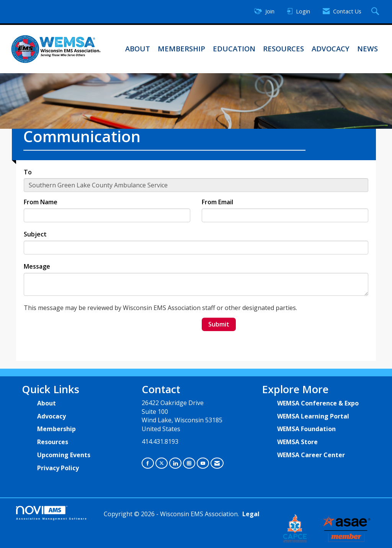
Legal (251, 514)
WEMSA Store (297, 442)
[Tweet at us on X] (162, 463)
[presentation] (82, 333)
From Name (41, 202)
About (138, 48)
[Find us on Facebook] (148, 463)
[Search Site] (376, 12)
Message (37, 266)
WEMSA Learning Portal (313, 416)
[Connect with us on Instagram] (189, 463)
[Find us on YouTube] (203, 463)
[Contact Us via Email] (217, 463)
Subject (35, 234)
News (367, 48)
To (28, 172)
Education (234, 48)
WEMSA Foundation (306, 429)
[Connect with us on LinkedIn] (175, 463)
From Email (217, 202)
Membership (181, 48)
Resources (283, 48)
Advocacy (331, 48)
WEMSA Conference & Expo (318, 403)
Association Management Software (52, 513)
